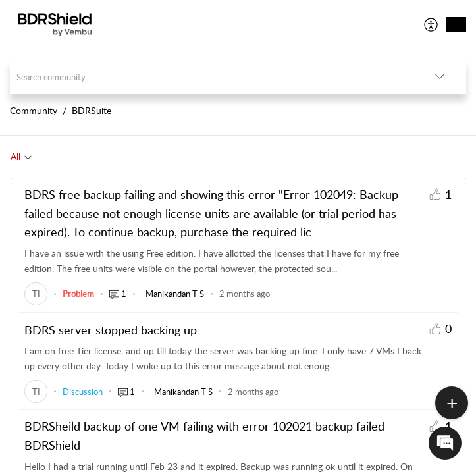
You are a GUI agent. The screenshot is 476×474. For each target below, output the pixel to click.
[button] (432, 24)
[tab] (21, 157)
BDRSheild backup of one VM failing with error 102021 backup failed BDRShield (204, 435)
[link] (36, 294)
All (15, 156)
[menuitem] (432, 24)
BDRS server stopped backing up (111, 330)
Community (34, 110)
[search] (212, 77)
